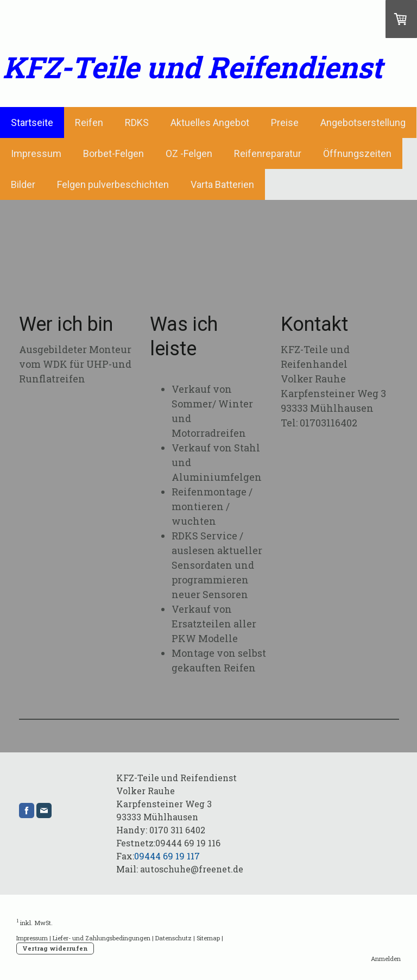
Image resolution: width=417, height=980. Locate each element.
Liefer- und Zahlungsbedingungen (102, 938)
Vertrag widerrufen (55, 948)
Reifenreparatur (268, 153)
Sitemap (208, 938)
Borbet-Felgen (113, 153)
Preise (285, 122)
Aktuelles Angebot (210, 122)
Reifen (89, 122)
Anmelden (386, 959)
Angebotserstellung (363, 122)
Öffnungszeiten (357, 153)
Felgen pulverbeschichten (113, 184)
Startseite (32, 122)
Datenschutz (173, 938)
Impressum (36, 153)
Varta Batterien (222, 184)
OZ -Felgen (189, 153)
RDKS (137, 122)
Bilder (23, 184)
